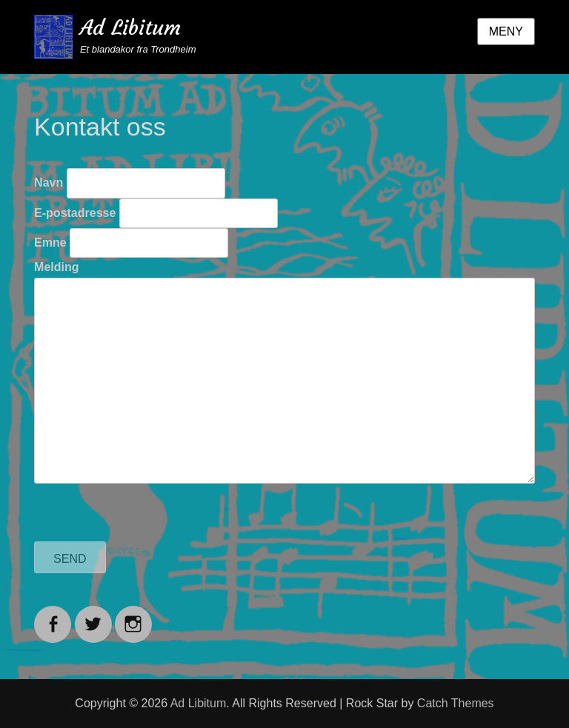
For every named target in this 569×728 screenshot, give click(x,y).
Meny (506, 31)
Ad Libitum (130, 28)
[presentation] (147, 512)
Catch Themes (456, 703)
